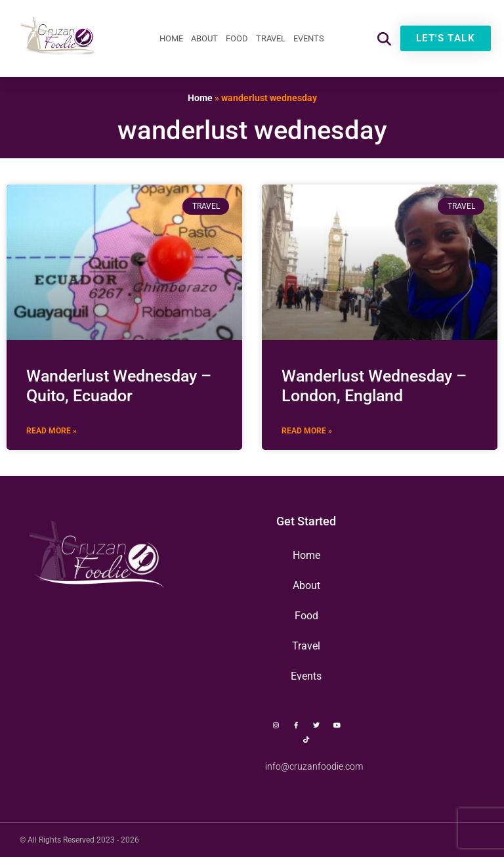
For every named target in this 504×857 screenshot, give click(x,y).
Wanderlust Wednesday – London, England (374, 386)
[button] (384, 38)
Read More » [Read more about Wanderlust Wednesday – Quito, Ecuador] (52, 431)
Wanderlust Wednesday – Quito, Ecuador (119, 386)
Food (237, 38)
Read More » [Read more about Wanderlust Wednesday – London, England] (307, 431)
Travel (271, 38)
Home (171, 38)
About (204, 38)
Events (309, 38)
